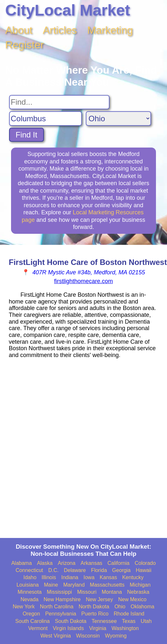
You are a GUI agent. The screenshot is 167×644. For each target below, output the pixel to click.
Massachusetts (107, 585)
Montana (112, 592)
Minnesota (30, 592)
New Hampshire (62, 599)
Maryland (74, 585)
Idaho (30, 577)
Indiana (70, 577)
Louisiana (28, 585)
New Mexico (132, 599)
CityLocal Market (68, 10)
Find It (26, 135)
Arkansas (91, 563)
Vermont (38, 628)
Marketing (110, 30)
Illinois (49, 577)
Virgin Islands (68, 628)
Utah (146, 621)
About (19, 30)
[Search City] (45, 119)
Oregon (31, 614)
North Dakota (94, 607)
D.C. (54, 570)
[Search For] (59, 102)
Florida (99, 570)
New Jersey (99, 599)
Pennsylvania (61, 614)
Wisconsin (88, 636)
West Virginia (56, 636)
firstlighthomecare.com (83, 281)
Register (25, 45)
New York (24, 607)
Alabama (22, 563)
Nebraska (138, 592)
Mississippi (59, 592)
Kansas (108, 577)
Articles (60, 30)
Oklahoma (142, 607)
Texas (129, 621)
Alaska (45, 563)
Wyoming (116, 636)
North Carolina (57, 607)
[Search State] (118, 119)
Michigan (140, 585)
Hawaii (144, 570)
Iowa (89, 577)
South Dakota (71, 621)
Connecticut (29, 570)
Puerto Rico (95, 614)
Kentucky (133, 577)
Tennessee (104, 621)
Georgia (121, 570)
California (119, 563)
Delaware (75, 570)
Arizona (67, 563)
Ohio (120, 607)
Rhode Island (129, 614)
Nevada (29, 599)
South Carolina (32, 621)
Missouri (87, 592)
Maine (51, 585)
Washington (125, 628)
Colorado (145, 563)
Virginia (98, 628)
